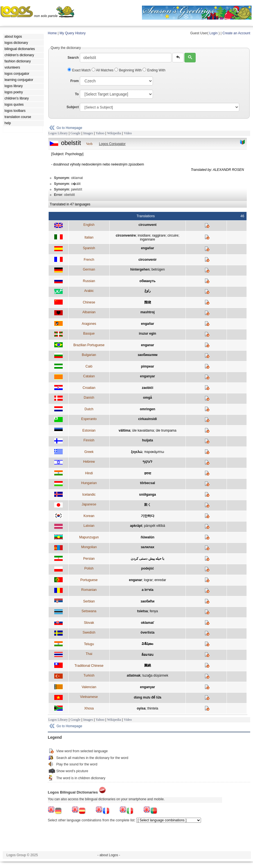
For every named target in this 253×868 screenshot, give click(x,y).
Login (214, 33)
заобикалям (147, 355)
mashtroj (147, 312)
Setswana (89, 611)
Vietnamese (89, 697)
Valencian (89, 687)
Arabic (89, 291)
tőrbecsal (147, 483)
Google (75, 133)
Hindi (89, 473)
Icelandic (89, 495)
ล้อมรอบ (147, 655)
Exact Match (80, 70)
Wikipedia (114, 133)
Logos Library (58, 133)
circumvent (148, 225)
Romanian (89, 590)
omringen (147, 409)
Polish (89, 568)
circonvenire (126, 235)
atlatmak (134, 676)
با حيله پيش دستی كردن (147, 559)
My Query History (73, 33)
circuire (173, 235)
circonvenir (147, 260)
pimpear (147, 366)
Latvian (89, 526)
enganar (147, 345)
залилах (148, 547)
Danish (89, 398)
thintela (153, 708)
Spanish (89, 248)
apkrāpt (136, 526)
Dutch (89, 409)
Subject (73, 107)
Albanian (89, 312)
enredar (160, 580)
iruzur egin (147, 334)
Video (128, 133)
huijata (147, 440)
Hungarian (89, 483)
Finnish (89, 440)
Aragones (89, 324)
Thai (89, 654)
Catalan (89, 376)
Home (52, 33)
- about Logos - (109, 855)
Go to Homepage (69, 128)
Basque (89, 334)
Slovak (89, 623)
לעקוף (147, 462)
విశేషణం (147, 644)
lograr (148, 580)
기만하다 (148, 516)
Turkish (89, 676)
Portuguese (89, 580)
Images (88, 133)
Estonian (89, 430)
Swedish (89, 633)
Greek (89, 452)
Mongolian (89, 547)
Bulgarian (89, 355)
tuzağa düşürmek (155, 676)
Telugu (89, 644)
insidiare (144, 235)
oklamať (147, 623)
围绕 (148, 302)
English (89, 225)
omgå (148, 398)
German (89, 269)
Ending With (154, 70)
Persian (89, 559)
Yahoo (100, 133)
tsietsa (143, 611)
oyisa (141, 708)
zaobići (147, 388)
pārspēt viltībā (154, 526)
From (74, 81)
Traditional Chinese (89, 666)
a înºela (148, 590)
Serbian (89, 601)
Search (73, 58)
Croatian (89, 388)
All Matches (103, 70)
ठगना (148, 473)
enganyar (147, 376)
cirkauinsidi (147, 419)
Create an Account (236, 33)
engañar (147, 248)
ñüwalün (147, 537)
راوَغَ (148, 291)
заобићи (147, 601)
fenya (154, 611)
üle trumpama (166, 430)
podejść (147, 568)
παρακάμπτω (154, 452)
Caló (89, 366)
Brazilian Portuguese (89, 345)
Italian (89, 237)
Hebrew (89, 462)
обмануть (147, 281)
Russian (89, 281)
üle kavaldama (143, 430)
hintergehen (140, 269)
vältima (124, 430)
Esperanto (89, 419)
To (77, 94)
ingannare (147, 239)
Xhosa (89, 708)
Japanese (89, 504)
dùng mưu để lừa (148, 697)
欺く (148, 505)
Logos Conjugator (112, 144)
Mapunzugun (89, 537)
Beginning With (128, 70)
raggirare (159, 235)
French (89, 260)
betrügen (158, 269)
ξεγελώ (137, 452)
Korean (89, 516)
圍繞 (148, 665)
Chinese (89, 302)
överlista (147, 633)
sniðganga (148, 495)
